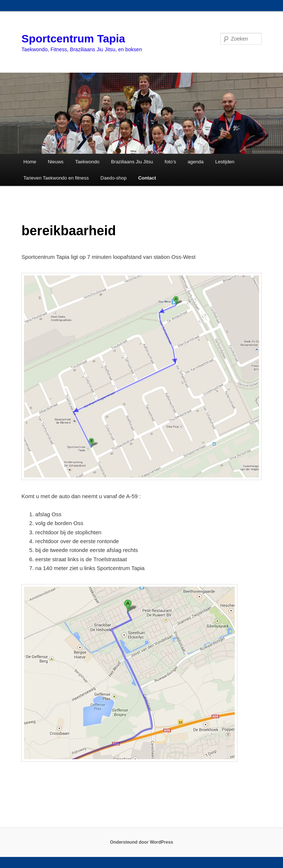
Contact (147, 178)
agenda (195, 162)
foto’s (170, 162)
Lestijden (225, 162)
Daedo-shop (114, 178)
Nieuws (56, 162)
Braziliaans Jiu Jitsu (132, 162)
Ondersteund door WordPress (141, 842)
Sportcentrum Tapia (73, 39)
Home (30, 162)
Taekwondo (87, 162)
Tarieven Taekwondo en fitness (56, 178)
